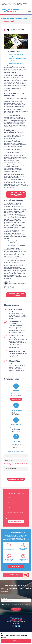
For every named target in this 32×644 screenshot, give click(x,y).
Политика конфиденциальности (16, 621)
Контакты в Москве (22, 3)
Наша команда (11, 3)
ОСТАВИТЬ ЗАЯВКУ (16, 399)
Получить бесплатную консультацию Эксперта (16, 194)
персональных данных (24, 605)
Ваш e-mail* (5, 592)
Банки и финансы (18, 5)
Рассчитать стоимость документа (16, 295)
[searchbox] (8, 601)
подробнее (16, 567)
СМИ (14, 2)
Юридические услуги (6, 5)
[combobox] (16, 601)
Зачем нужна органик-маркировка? (16, 55)
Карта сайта (16, 623)
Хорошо (16, 641)
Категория (4, 598)
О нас (9, 2)
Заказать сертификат (16, 522)
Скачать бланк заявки (16, 575)
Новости (3, 2)
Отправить (16, 609)
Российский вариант (16, 63)
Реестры (3, 3)
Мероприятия (21, 2)
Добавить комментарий (16, 479)
